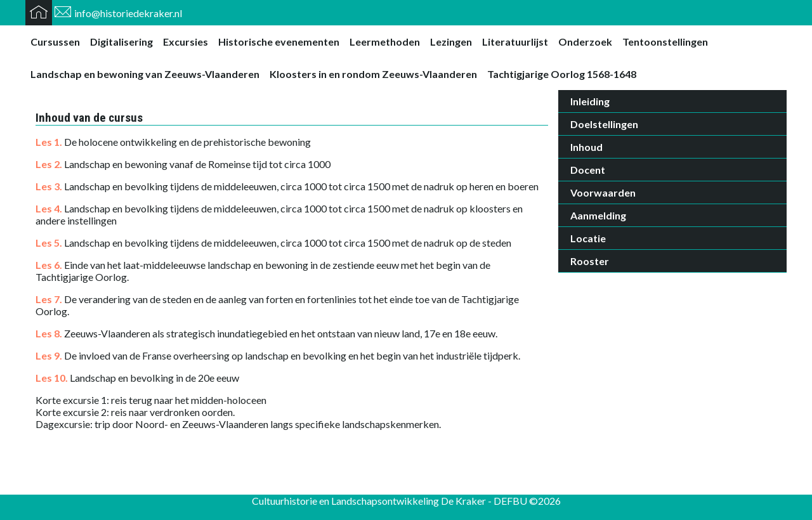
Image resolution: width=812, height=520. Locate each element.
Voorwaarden (603, 192)
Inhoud (586, 147)
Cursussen (55, 42)
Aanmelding (598, 215)
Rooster (590, 261)
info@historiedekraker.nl (128, 13)
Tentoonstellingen (665, 42)
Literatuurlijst (515, 42)
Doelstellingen (604, 124)
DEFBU (510, 501)
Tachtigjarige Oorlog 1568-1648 (562, 74)
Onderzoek (585, 42)
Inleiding (590, 101)
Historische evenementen (279, 42)
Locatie (588, 238)
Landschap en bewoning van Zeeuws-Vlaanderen (145, 74)
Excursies (186, 42)
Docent (588, 170)
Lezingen (451, 42)
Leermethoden (385, 42)
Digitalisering (121, 42)
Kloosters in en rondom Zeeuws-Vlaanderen (373, 74)
